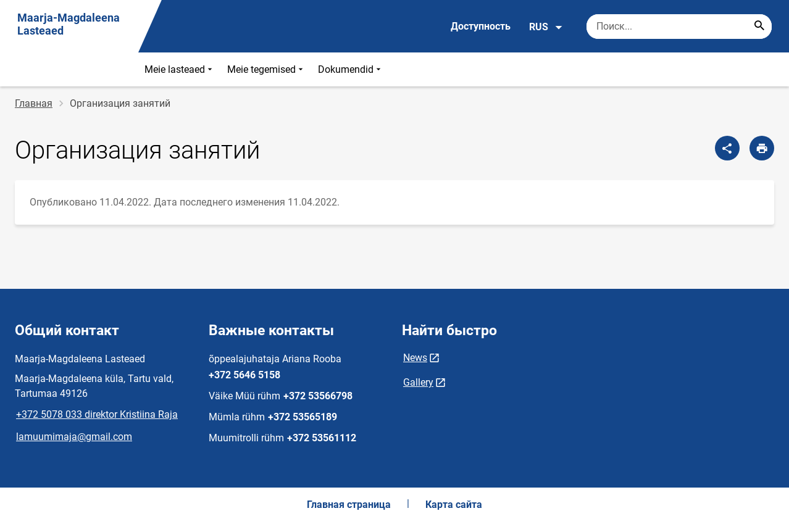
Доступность (481, 26)
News (415, 358)
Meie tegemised (266, 69)
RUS (546, 27)
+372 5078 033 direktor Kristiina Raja (97, 414)
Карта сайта (454, 505)
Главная (34, 103)
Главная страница (349, 505)
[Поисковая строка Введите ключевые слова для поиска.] (679, 27)
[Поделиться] (727, 148)
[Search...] (759, 27)
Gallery (418, 382)
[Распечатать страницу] (762, 148)
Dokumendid (351, 69)
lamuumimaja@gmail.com (74, 437)
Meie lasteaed (180, 69)
